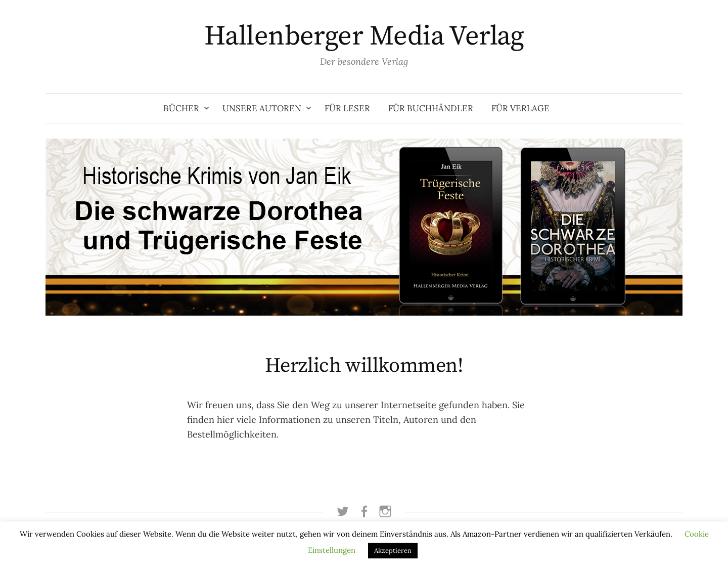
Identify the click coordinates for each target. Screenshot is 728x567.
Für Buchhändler (431, 108)
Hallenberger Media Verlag (364, 36)
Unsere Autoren (262, 108)
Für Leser (347, 108)
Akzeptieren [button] (393, 551)
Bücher (181, 108)
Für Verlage (520, 108)
